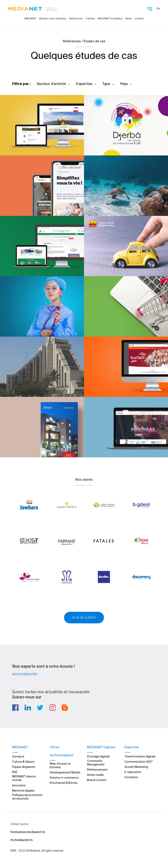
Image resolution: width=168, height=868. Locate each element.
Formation (131, 777)
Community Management (96, 763)
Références (76, 18)
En (158, 9)
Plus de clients (84, 617)
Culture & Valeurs (23, 762)
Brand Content (97, 780)
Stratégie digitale (98, 756)
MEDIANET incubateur (110, 18)
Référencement (97, 770)
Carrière (90, 18)
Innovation (19, 785)
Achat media (95, 775)
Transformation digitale (140, 756)
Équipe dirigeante (24, 767)
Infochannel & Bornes (64, 783)
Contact (139, 18)
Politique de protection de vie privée (27, 797)
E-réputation (133, 772)
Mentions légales (23, 791)
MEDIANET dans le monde (24, 778)
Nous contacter (25, 674)
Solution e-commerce (64, 778)
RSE (15, 772)
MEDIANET (31, 18)
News (129, 18)
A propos (18, 756)
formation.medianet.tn (28, 832)
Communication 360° (139, 762)
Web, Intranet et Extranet (60, 765)
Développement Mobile (65, 772)
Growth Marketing (136, 767)
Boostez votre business (53, 18)
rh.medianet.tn (22, 840)
